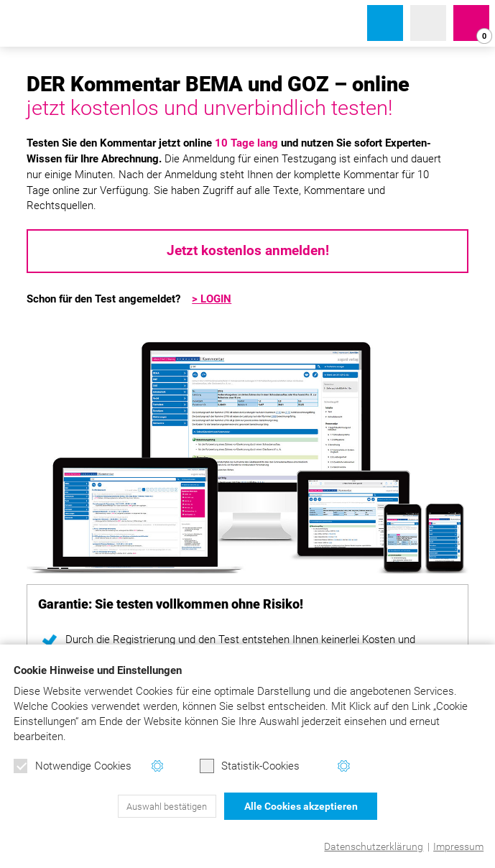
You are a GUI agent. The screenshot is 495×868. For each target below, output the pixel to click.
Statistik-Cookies (250, 766)
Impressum (458, 846)
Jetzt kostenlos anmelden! (248, 251)
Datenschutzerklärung (374, 846)
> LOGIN (212, 299)
